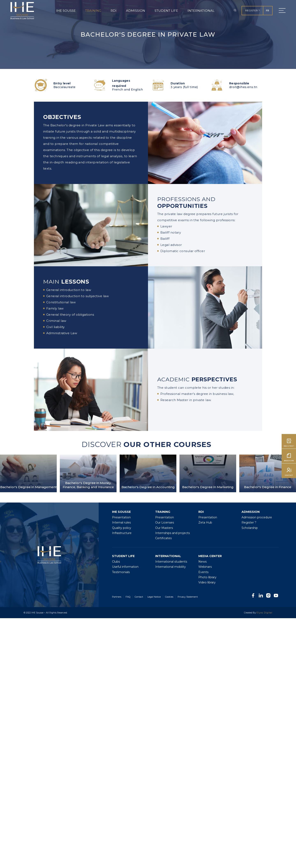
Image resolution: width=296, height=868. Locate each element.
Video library (207, 582)
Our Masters (164, 528)
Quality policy (122, 528)
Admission (136, 11)
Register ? (253, 10)
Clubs (116, 562)
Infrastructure (122, 533)
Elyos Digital (264, 613)
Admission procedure (257, 517)
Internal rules (121, 522)
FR (268, 10)
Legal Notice (154, 597)
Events (203, 572)
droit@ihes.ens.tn (243, 87)
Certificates (163, 538)
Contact (139, 597)
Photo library (207, 577)
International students (171, 562)
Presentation (121, 517)
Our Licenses (165, 522)
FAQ (128, 597)
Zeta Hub (205, 522)
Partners (117, 597)
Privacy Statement (188, 597)
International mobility (171, 567)
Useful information (125, 567)
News (202, 562)
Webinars (205, 567)
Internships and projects (172, 533)
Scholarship (250, 528)
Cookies (169, 597)
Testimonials (121, 572)
